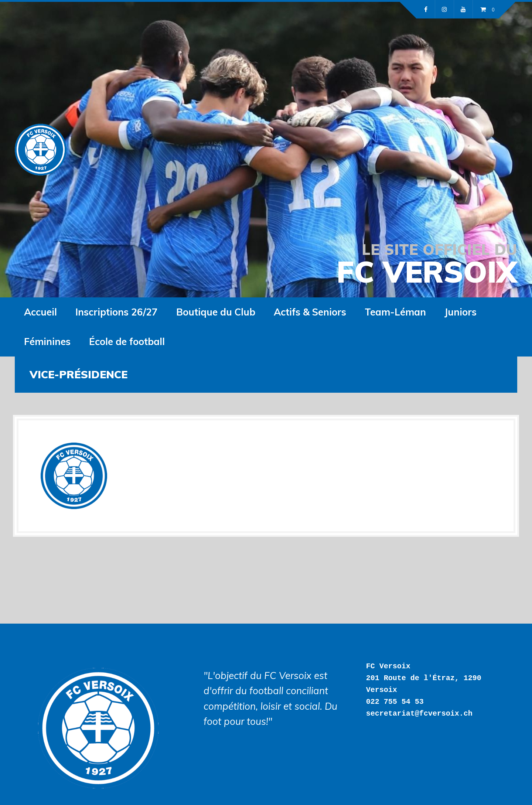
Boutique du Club (216, 312)
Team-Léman (395, 312)
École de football (127, 342)
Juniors (461, 312)
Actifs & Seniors (310, 312)
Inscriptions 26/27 (117, 312)
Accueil (40, 312)
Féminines (47, 342)
